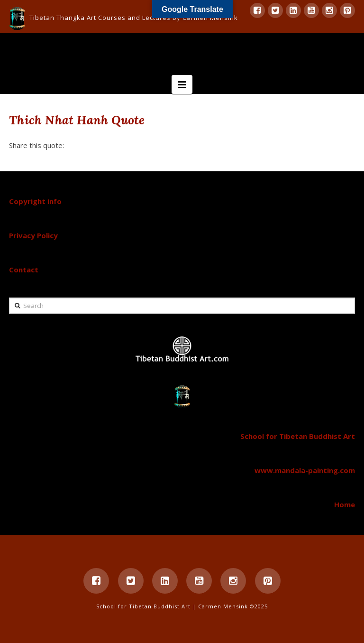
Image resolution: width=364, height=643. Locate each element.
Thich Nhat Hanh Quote (77, 120)
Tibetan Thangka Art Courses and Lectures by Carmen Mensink (134, 18)
